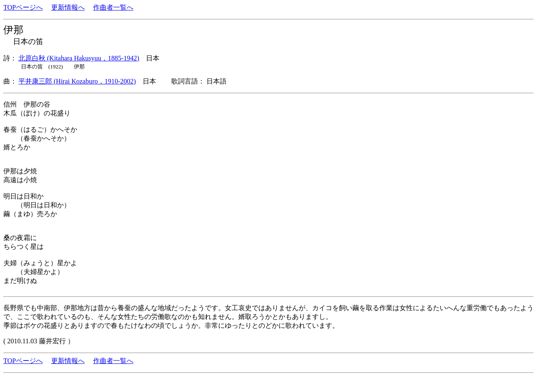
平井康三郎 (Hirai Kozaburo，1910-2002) (77, 81)
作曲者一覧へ (113, 7)
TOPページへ (23, 7)
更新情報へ (68, 7)
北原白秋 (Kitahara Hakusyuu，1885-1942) (79, 58)
